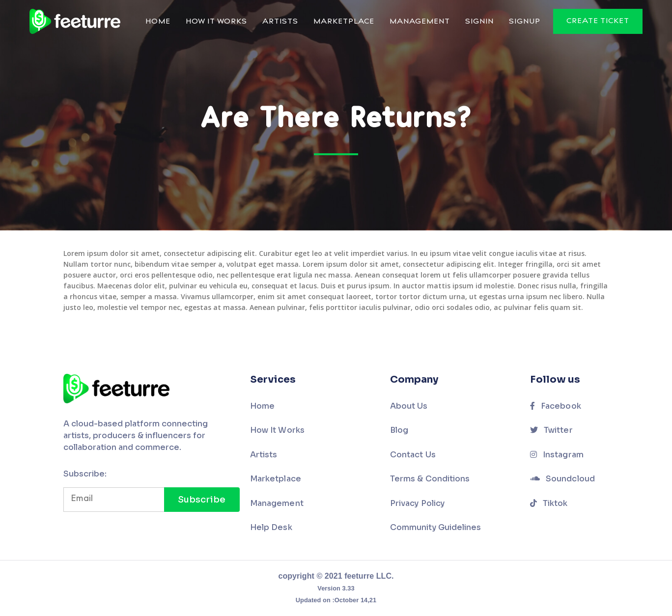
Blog (399, 430)
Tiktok (549, 503)
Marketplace (344, 22)
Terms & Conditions (430, 479)
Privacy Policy (417, 503)
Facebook (556, 406)
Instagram (557, 455)
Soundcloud (562, 479)
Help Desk (271, 527)
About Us (409, 406)
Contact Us (413, 455)
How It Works (216, 22)
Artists (280, 22)
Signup (525, 22)
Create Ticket (598, 21)
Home (158, 22)
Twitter (551, 430)
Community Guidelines (435, 527)
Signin (479, 22)
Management (420, 22)
